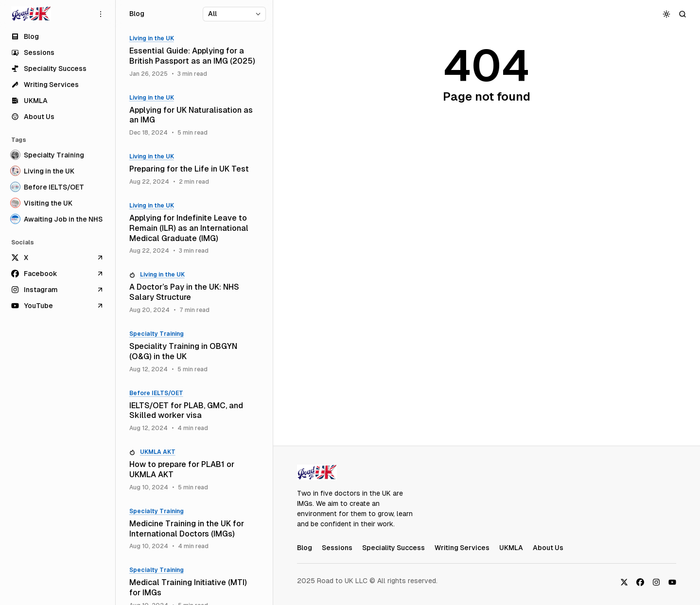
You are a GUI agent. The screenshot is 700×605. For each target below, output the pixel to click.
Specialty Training (157, 334)
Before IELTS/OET (156, 393)
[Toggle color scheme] (667, 14)
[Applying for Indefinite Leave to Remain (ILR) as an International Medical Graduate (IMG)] (194, 228)
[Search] (683, 14)
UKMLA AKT (158, 452)
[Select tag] (234, 14)
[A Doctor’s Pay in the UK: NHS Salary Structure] (194, 293)
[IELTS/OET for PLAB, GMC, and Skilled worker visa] (194, 411)
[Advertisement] (487, 289)
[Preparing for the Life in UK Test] (194, 169)
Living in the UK (152, 38)
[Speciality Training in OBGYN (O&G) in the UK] (194, 352)
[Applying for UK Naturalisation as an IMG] (194, 116)
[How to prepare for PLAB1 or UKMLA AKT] (194, 470)
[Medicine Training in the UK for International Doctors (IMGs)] (194, 529)
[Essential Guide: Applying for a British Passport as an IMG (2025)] (194, 56)
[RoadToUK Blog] (31, 14)
